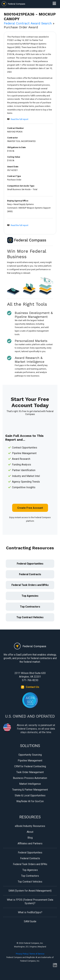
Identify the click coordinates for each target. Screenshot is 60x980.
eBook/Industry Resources (30, 826)
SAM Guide (30, 921)
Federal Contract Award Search (28, 23)
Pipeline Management (30, 761)
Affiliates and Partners (30, 843)
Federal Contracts (30, 574)
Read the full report (20, 119)
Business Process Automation (30, 778)
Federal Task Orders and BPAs (30, 585)
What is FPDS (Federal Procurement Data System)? (30, 902)
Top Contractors (30, 607)
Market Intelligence (30, 784)
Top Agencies (30, 596)
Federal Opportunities (30, 564)
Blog (30, 838)
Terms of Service (37, 954)
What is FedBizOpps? (30, 912)
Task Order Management (30, 772)
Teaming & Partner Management (30, 790)
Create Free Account (30, 508)
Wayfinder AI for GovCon (30, 801)
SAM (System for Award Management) (30, 891)
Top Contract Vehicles (30, 617)
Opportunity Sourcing (30, 755)
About (30, 832)
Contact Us (32, 687)
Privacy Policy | (23, 954)
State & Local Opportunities (30, 795)
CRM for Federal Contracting (30, 766)
